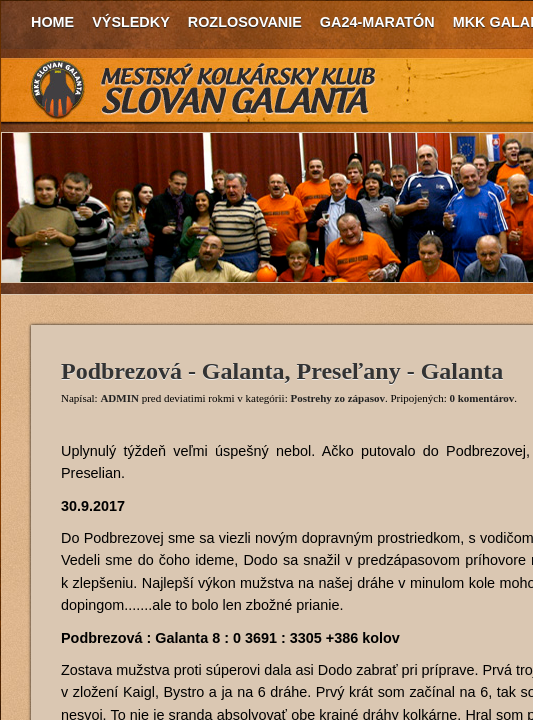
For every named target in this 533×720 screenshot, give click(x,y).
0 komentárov (481, 398)
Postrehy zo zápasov (337, 398)
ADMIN (119, 398)
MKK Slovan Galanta (204, 90)
